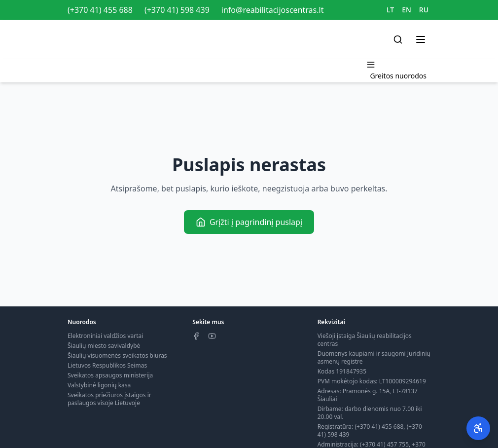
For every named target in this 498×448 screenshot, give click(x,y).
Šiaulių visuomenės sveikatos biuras (117, 355)
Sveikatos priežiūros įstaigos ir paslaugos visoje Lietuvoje (109, 399)
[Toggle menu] (421, 39)
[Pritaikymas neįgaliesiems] (478, 428)
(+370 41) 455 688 (100, 10)
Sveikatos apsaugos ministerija (110, 375)
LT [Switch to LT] (390, 10)
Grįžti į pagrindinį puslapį (249, 222)
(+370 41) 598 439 (177, 10)
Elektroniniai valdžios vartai (105, 336)
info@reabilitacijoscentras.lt (273, 10)
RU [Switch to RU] (424, 10)
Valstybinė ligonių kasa (99, 385)
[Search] (398, 39)
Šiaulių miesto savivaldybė (104, 346)
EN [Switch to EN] (407, 10)
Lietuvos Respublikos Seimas (107, 365)
